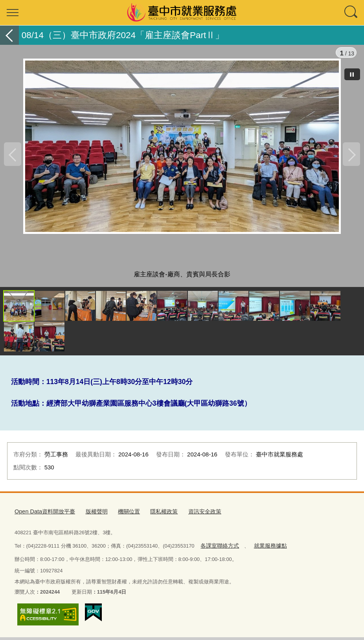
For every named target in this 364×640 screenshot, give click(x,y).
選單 (13, 13)
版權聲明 (90, 516)
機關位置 (121, 516)
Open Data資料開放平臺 (42, 516)
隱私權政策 (155, 516)
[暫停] (352, 74)
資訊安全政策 (193, 516)
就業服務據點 (265, 549)
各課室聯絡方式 (218, 549)
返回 (9, 35)
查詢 (351, 13)
